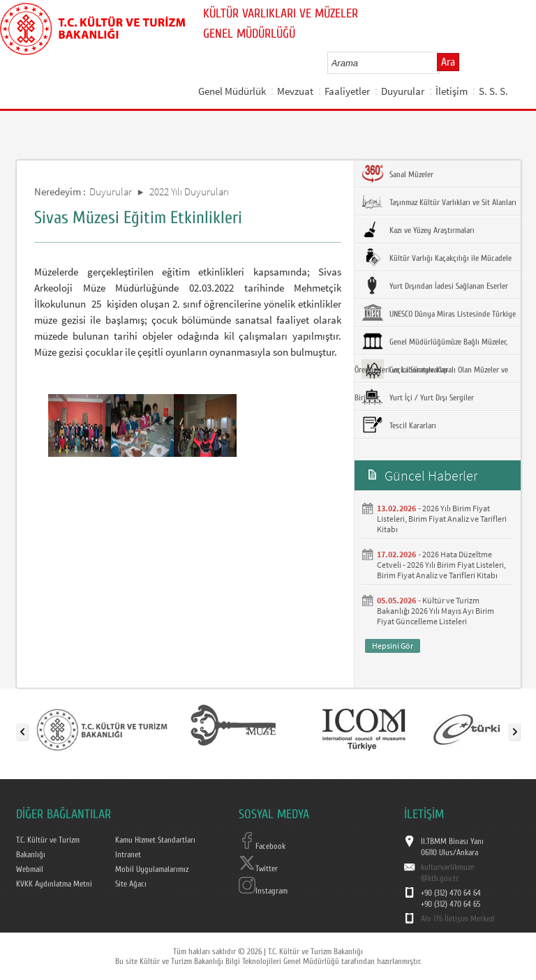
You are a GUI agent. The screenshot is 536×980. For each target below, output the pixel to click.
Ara (448, 62)
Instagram (263, 891)
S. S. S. (493, 91)
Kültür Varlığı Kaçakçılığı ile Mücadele (437, 257)
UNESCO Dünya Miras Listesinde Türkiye (439, 313)
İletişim (452, 91)
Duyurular (403, 91)
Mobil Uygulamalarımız (152, 869)
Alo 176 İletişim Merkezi (458, 919)
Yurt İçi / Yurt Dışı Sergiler (418, 397)
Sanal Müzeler (397, 174)
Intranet (128, 854)
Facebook (262, 846)
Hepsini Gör (393, 646)
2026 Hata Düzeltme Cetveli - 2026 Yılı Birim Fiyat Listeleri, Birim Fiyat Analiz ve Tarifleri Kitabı (441, 565)
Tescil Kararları (399, 425)
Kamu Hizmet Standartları (155, 840)
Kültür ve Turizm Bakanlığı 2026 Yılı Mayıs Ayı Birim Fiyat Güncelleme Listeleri (435, 611)
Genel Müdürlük (232, 91)
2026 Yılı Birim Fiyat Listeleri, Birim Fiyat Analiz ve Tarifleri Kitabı (442, 519)
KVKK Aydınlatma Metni (54, 884)
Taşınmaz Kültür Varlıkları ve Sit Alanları (439, 202)
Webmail (30, 869)
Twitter (258, 868)
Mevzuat (295, 91)
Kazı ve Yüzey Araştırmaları (418, 229)
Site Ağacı (131, 884)
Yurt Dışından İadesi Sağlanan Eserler (435, 285)
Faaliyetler (347, 91)
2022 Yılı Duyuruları (189, 191)
